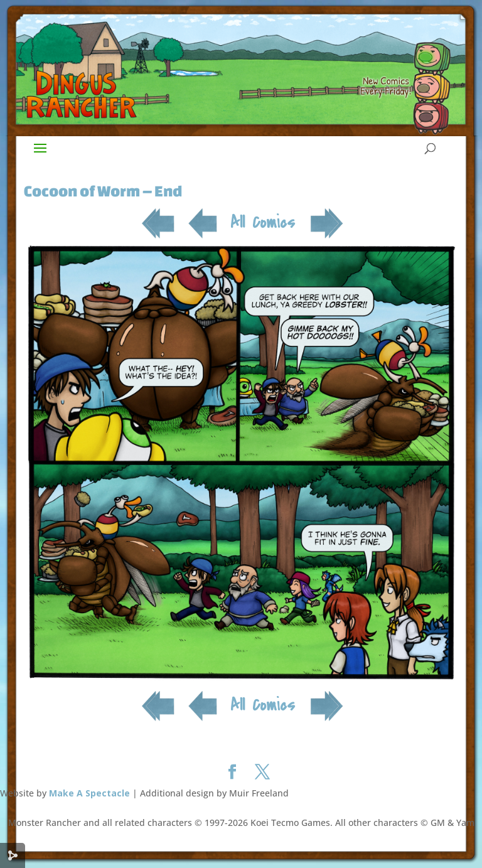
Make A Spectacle (89, 793)
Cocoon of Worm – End (103, 191)
